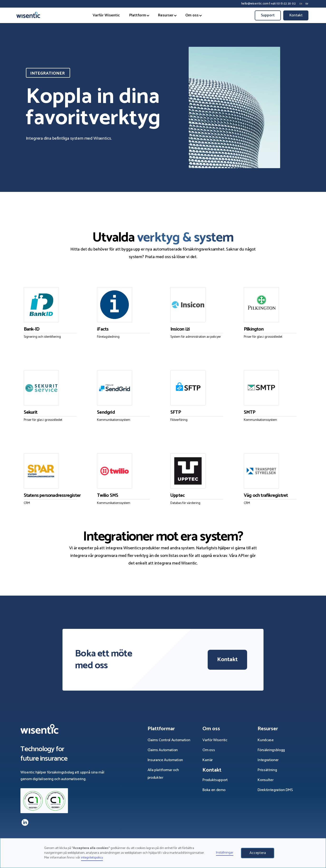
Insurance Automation (165, 760)
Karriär (208, 760)
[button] (138, 15)
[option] (301, 4)
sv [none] (307, 4)
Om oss (209, 750)
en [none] (301, 4)
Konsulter (265, 780)
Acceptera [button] (258, 853)
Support (268, 15)
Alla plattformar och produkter (163, 774)
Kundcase (266, 740)
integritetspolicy (92, 858)
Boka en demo (214, 790)
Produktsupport (215, 780)
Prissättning (267, 770)
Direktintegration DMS (275, 790)
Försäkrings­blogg (271, 750)
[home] (28, 15)
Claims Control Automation (169, 740)
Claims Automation (163, 750)
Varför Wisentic (106, 15)
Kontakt (296, 15)
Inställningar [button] (225, 853)
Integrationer (268, 760)
